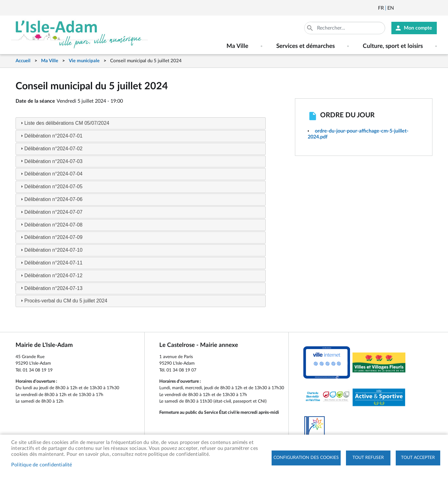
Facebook (416, 8)
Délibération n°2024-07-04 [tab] (51, 174)
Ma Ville (50, 61)
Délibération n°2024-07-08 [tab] (51, 224)
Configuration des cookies (306, 458)
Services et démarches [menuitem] (306, 46)
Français (381, 8)
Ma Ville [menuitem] (237, 46)
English (391, 8)
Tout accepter (418, 458)
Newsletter (399, 8)
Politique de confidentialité (42, 465)
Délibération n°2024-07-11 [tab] (51, 263)
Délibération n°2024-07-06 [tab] (51, 199)
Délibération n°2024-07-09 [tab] (51, 237)
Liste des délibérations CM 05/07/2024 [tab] (64, 123)
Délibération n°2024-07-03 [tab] (51, 161)
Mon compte (418, 28)
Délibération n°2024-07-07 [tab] (51, 212)
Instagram (433, 8)
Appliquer (310, 28)
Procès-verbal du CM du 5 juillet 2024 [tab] (63, 301)
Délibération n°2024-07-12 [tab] (51, 276)
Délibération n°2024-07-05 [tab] (51, 187)
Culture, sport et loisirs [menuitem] (393, 46)
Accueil (23, 61)
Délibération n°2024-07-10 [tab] (51, 250)
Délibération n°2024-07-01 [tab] (51, 136)
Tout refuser (368, 458)
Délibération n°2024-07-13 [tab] (51, 288)
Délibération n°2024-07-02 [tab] (51, 149)
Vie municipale (84, 61)
